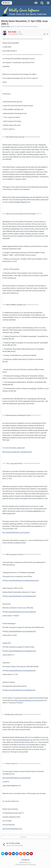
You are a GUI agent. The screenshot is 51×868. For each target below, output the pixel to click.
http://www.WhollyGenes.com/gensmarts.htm (20, 670)
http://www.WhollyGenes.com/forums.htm (29, 700)
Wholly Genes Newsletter (30, 26)
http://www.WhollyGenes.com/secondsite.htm (21, 612)
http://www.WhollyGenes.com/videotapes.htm (21, 596)
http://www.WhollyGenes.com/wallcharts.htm (20, 690)
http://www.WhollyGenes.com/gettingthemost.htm (22, 580)
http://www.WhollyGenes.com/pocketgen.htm (21, 631)
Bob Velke (7, 26)
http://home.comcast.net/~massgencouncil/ (17, 452)
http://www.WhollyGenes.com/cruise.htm (16, 532)
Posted (15, 34)
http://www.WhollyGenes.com (22, 197)
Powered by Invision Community (26, 865)
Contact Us (25, 860)
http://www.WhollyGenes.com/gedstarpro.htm (21, 651)
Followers (23, 837)
